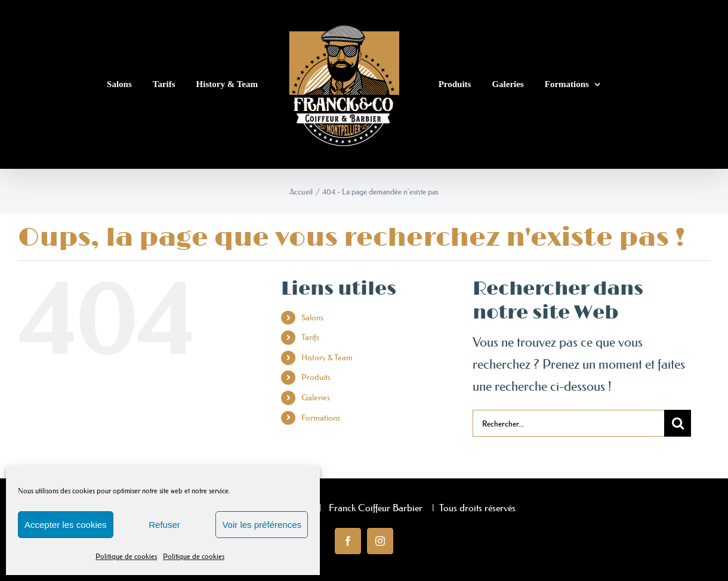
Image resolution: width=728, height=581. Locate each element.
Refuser (164, 525)
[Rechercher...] (569, 423)
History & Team (327, 357)
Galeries (316, 397)
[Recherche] (678, 423)
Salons (312, 317)
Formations (321, 418)
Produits (316, 377)
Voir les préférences (262, 525)
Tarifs (310, 337)
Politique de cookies (126, 556)
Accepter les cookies (66, 525)
